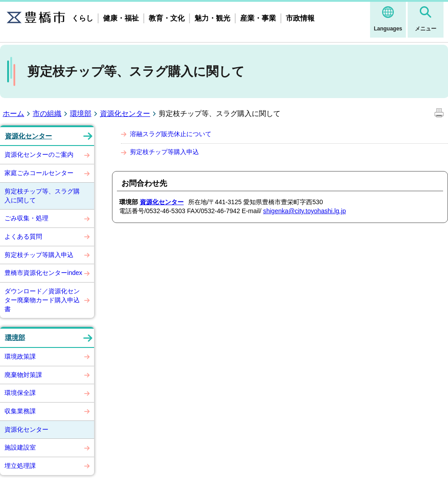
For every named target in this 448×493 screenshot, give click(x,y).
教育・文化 (167, 18)
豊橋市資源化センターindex (43, 273)
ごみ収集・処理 (26, 218)
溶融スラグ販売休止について (171, 134)
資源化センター (125, 114)
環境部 (81, 114)
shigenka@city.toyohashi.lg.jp (304, 211)
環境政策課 (20, 356)
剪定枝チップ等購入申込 (39, 255)
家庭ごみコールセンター (39, 173)
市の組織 (47, 114)
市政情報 (300, 18)
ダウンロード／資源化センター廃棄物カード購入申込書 (42, 300)
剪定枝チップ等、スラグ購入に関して (42, 196)
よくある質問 (23, 236)
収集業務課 (20, 411)
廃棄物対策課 (23, 375)
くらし (82, 18)
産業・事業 (258, 18)
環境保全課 (20, 393)
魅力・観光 (212, 18)
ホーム (13, 114)
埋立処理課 (20, 466)
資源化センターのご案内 (39, 154)
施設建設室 (20, 447)
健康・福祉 (121, 18)
